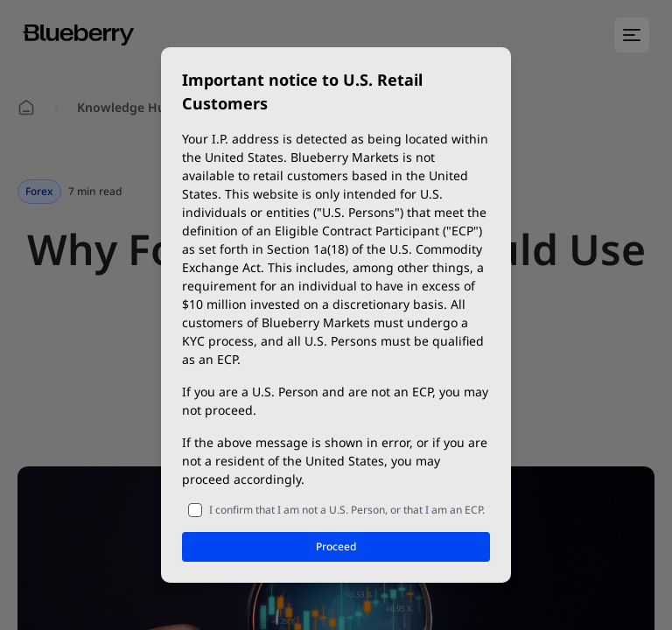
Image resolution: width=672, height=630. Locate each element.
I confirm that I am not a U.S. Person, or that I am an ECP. (347, 510)
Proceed (336, 546)
